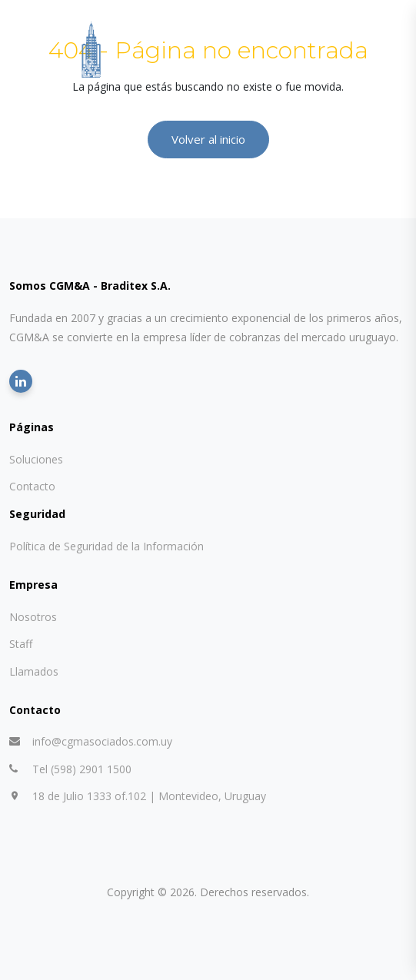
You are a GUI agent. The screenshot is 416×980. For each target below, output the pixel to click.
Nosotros (33, 617)
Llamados (34, 671)
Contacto (32, 486)
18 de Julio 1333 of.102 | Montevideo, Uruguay (149, 796)
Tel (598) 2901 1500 (82, 769)
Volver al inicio (208, 139)
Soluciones (36, 459)
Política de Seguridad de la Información (106, 546)
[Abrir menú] (396, 51)
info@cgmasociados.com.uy (102, 741)
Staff (21, 644)
